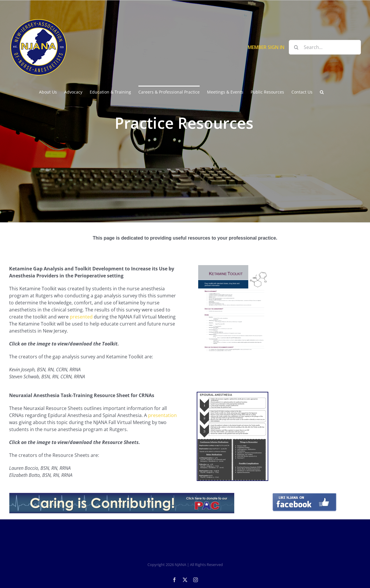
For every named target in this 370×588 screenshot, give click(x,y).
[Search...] (325, 47)
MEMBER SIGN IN (266, 47)
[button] (322, 91)
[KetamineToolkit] (232, 309)
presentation (162, 415)
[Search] (296, 47)
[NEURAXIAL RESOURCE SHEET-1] (232, 436)
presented (82, 317)
